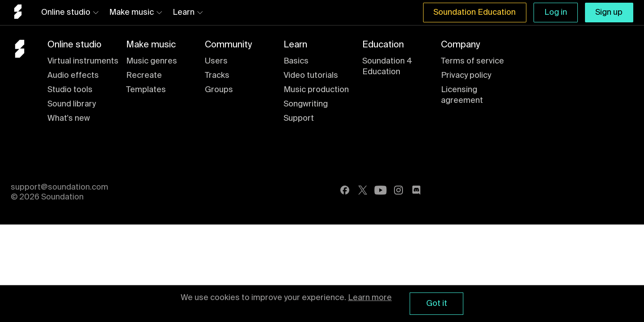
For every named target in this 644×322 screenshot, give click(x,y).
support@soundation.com (59, 187)
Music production (316, 90)
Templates (146, 90)
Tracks (217, 76)
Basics (296, 61)
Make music (136, 13)
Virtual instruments (83, 61)
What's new (69, 119)
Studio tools (70, 90)
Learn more (370, 298)
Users (216, 61)
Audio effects (73, 76)
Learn (188, 13)
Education (383, 45)
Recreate (144, 76)
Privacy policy (466, 76)
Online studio (70, 13)
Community (228, 45)
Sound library (72, 104)
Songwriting (306, 104)
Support (299, 119)
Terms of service (472, 61)
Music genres (152, 61)
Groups (219, 90)
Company (460, 45)
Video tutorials (311, 76)
